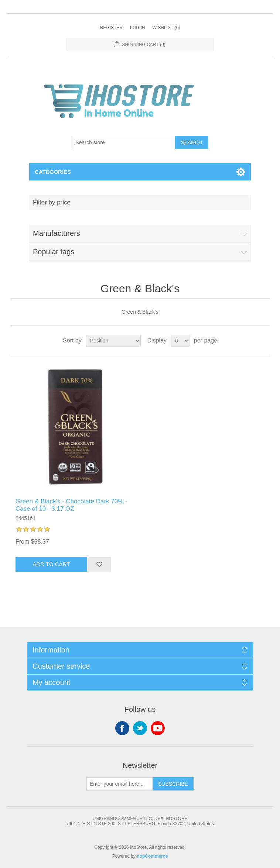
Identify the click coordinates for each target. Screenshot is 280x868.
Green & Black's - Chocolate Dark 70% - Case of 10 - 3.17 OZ (71, 505)
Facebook (122, 728)
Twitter (140, 728)
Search (191, 142)
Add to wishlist (99, 564)
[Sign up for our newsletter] (120, 784)
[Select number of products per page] (180, 341)
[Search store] (124, 142)
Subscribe (173, 784)
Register (111, 28)
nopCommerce (152, 856)
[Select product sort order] (113, 341)
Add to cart (52, 564)
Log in (138, 28)
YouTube (158, 728)
